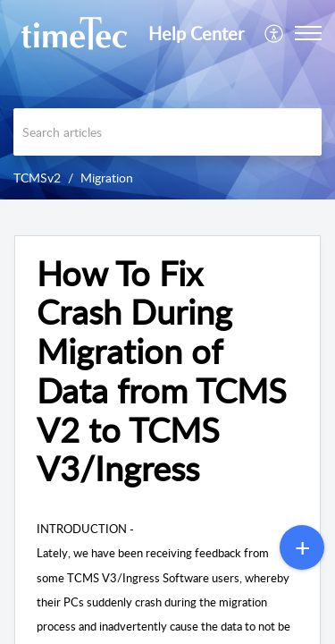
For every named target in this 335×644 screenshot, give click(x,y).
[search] (167, 132)
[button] (275, 33)
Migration (107, 178)
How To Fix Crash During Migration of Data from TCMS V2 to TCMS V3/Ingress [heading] (162, 372)
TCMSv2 (37, 178)
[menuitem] (275, 33)
